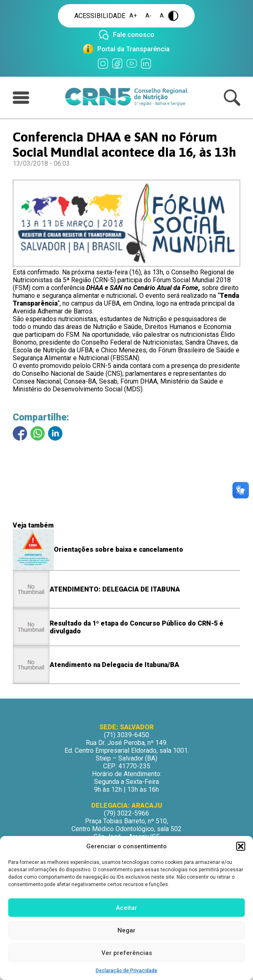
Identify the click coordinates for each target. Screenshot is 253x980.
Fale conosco (134, 35)
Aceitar (126, 908)
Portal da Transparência (133, 49)
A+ (133, 16)
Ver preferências (127, 953)
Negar (126, 930)
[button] (241, 846)
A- (148, 16)
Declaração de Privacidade (126, 971)
